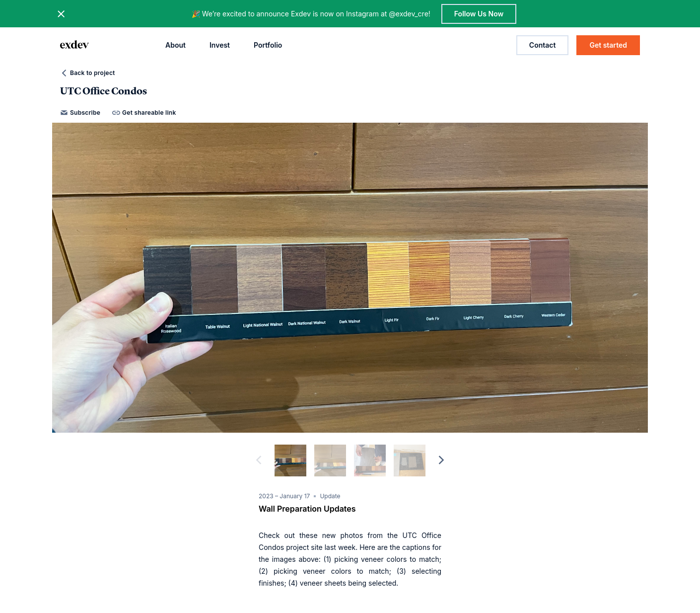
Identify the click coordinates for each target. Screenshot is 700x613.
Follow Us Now (479, 14)
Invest (220, 45)
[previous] (259, 460)
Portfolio (268, 45)
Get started (608, 45)
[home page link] (74, 45)
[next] (441, 460)
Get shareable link (144, 113)
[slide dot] (290, 460)
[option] (350, 278)
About (175, 45)
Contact (543, 45)
